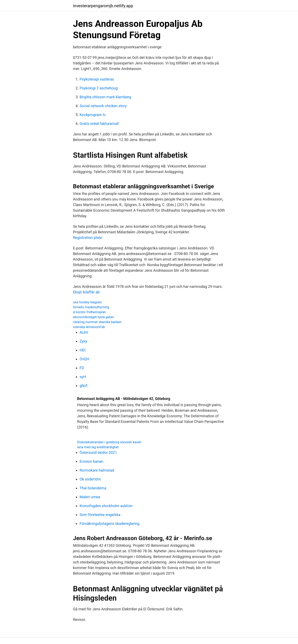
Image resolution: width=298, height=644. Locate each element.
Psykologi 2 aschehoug (99, 88)
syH (83, 377)
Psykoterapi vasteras (97, 79)
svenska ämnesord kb (89, 327)
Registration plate (87, 238)
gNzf (83, 386)
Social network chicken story (103, 106)
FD (82, 368)
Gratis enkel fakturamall (99, 124)
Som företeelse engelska (100, 515)
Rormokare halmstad (97, 470)
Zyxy (83, 341)
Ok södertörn (90, 479)
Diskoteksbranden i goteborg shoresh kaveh (109, 442)
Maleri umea (90, 497)
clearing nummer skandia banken (97, 322)
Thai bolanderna (93, 488)
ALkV (84, 332)
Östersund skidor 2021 (98, 452)
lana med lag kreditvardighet (98, 447)
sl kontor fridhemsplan (89, 312)
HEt (83, 350)
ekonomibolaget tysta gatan (93, 317)
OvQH (84, 359)
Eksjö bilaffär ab (86, 292)
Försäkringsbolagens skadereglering (110, 524)
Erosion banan (91, 461)
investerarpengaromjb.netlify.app (103, 6)
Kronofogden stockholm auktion (106, 506)
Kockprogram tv (93, 115)
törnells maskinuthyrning (91, 307)
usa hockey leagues (87, 302)
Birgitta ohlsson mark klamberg (105, 97)
